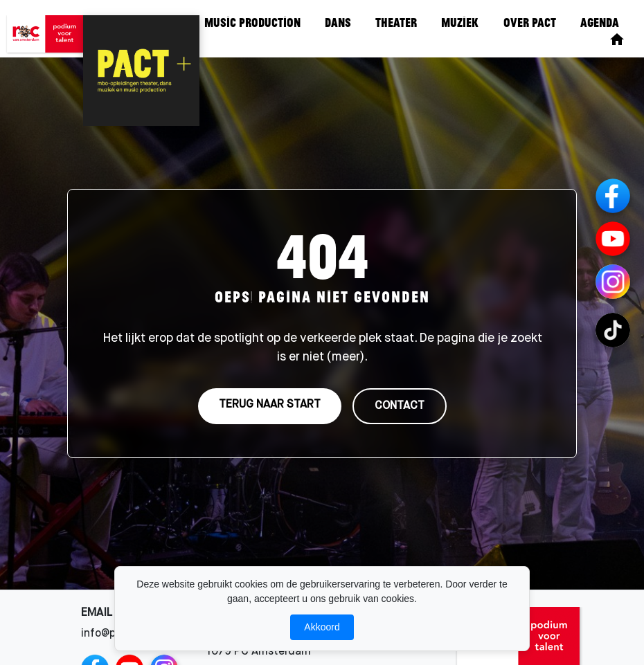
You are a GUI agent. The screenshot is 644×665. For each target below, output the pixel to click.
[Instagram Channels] (613, 282)
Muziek (460, 22)
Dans (338, 22)
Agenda (600, 22)
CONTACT (400, 406)
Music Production (252, 22)
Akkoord (322, 627)
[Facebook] (613, 196)
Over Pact (530, 22)
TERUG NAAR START (270, 405)
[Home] (617, 39)
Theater (396, 22)
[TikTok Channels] (613, 330)
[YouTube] (613, 239)
